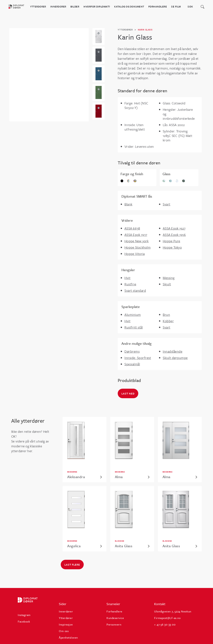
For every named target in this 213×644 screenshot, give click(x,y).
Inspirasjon (66, 624)
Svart (167, 204)
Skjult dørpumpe (175, 358)
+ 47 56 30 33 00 (165, 624)
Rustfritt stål (134, 327)
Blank (128, 204)
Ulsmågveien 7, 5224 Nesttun (173, 611)
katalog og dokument (129, 7)
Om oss (64, 631)
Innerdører (58, 7)
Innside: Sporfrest (138, 358)
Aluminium (133, 315)
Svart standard (135, 290)
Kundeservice (115, 618)
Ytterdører (38, 7)
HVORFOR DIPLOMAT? (97, 7)
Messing (169, 278)
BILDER (75, 7)
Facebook (24, 621)
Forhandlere (158, 7)
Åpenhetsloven (68, 637)
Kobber (168, 321)
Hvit (127, 278)
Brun (166, 315)
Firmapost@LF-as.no (167, 618)
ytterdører (125, 30)
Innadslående (173, 351)
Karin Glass (145, 30)
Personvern (114, 624)
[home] (18, 7)
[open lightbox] (99, 36)
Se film (176, 7)
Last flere (72, 565)
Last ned (128, 394)
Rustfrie (130, 284)
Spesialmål (132, 364)
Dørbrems (132, 351)
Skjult (167, 284)
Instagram (24, 615)
